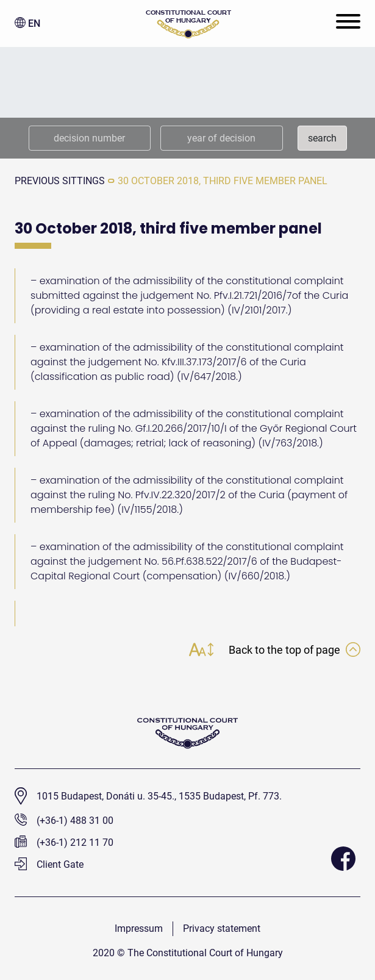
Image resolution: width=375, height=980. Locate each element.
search (322, 138)
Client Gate (49, 864)
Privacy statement (222, 928)
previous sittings (60, 181)
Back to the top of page (295, 650)
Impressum (139, 928)
